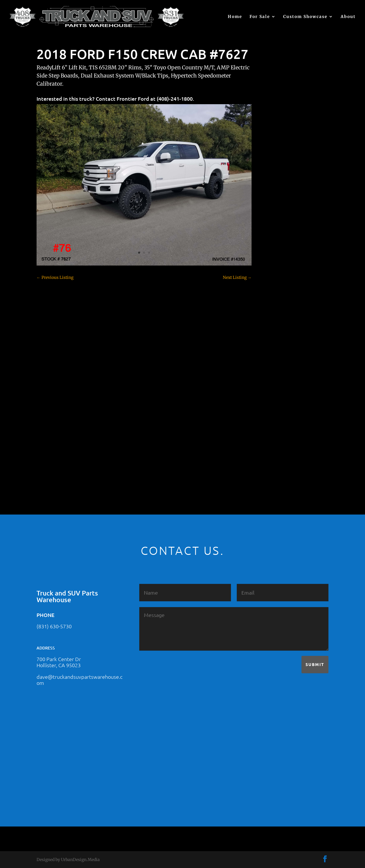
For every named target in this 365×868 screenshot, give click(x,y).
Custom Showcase (305, 17)
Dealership (275, 304)
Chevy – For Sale (281, 243)
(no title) (273, 209)
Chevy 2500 (276, 264)
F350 (269, 345)
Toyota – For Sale (281, 447)
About (348, 17)
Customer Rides (280, 294)
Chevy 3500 (276, 274)
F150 (269, 325)
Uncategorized (279, 457)
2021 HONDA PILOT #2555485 (293, 181)
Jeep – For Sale (279, 386)
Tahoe (271, 436)
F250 (269, 335)
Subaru (272, 426)
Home (235, 17)
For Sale (260, 17)
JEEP (269, 376)
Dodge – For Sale (281, 315)
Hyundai (273, 365)
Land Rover (276, 396)
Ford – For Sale (279, 355)
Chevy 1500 (276, 254)
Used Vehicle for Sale (284, 467)
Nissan (271, 406)
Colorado (273, 284)
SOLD (270, 416)
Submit (315, 664)
